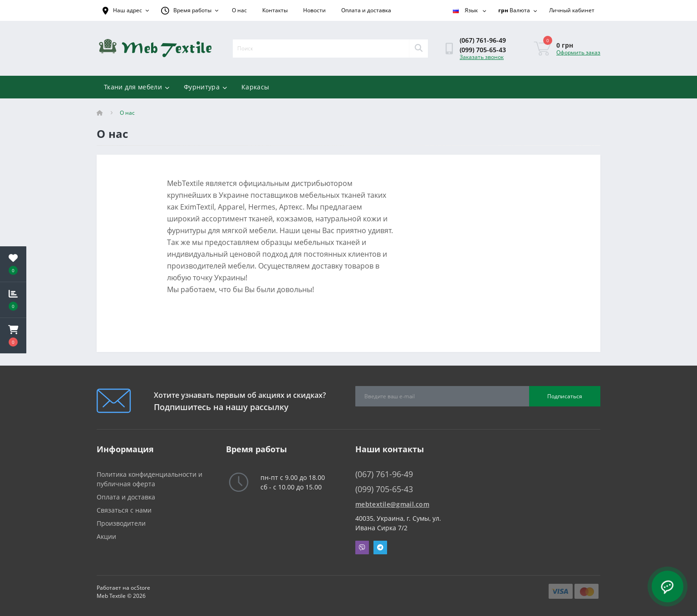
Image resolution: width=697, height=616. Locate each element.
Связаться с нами (124, 510)
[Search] (418, 49)
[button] (13, 336)
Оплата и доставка (366, 10)
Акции (106, 536)
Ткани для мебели (137, 87)
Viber (362, 548)
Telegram (380, 548)
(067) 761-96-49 (483, 40)
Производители (121, 523)
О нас (239, 10)
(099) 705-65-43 (483, 50)
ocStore (140, 588)
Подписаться (565, 396)
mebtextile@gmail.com (392, 504)
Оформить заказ (578, 52)
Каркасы (255, 87)
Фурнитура (205, 87)
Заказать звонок (482, 57)
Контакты (275, 10)
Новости (314, 10)
